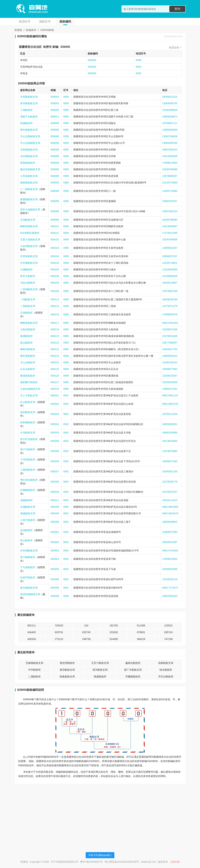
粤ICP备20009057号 (92, 862)
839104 (55, 248)
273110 (59, 639)
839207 (55, 471)
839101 (55, 226)
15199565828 (170, 276)
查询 (177, 9)
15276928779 (170, 482)
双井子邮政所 (28, 276)
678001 (141, 632)
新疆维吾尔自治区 (30, 47)
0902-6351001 (170, 323)
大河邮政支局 (28, 433)
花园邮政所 (26, 500)
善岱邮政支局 (67, 670)
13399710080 (170, 191)
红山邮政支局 (28, 402)
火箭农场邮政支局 (30, 389)
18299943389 (170, 569)
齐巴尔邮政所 (166, 677)
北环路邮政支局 (29, 156)
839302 (55, 542)
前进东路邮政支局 (30, 594)
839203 (55, 414)
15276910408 (170, 336)
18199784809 (170, 239)
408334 (32, 639)
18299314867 (170, 283)
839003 (55, 97)
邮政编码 (65, 22)
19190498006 (170, 110)
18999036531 (170, 424)
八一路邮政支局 (29, 189)
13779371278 (170, 306)
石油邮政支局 (28, 220)
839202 (55, 404)
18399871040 (170, 461)
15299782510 (170, 362)
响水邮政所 (166, 670)
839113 (55, 299)
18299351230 (170, 471)
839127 (55, 382)
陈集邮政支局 (67, 677)
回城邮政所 (26, 123)
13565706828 (170, 136)
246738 (86, 639)
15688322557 (170, 201)
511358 (141, 625)
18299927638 (170, 329)
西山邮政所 (26, 343)
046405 (32, 632)
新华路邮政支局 (29, 103)
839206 (55, 441)
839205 (55, 433)
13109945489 (170, 269)
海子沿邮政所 (28, 449)
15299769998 (170, 169)
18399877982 (170, 369)
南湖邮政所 (26, 336)
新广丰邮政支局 (133, 670)
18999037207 (170, 256)
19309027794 (170, 349)
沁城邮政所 (26, 269)
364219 (141, 639)
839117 (55, 323)
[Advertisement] (100, 812)
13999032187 (170, 248)
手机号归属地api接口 (100, 855)
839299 (55, 507)
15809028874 (170, 117)
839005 (55, 110)
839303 (55, 551)
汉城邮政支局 (28, 507)
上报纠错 (175, 862)
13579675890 (170, 451)
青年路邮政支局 (29, 130)
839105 (55, 263)
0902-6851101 (170, 395)
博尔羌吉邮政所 (29, 480)
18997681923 (170, 150)
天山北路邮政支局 (30, 136)
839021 (55, 117)
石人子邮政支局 (29, 395)
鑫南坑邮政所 (133, 663)
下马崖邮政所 (28, 567)
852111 (32, 625)
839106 (55, 269)
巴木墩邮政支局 (29, 263)
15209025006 (170, 382)
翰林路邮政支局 (29, 183)
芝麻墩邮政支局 (34, 663)
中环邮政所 (34, 670)
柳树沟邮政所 (28, 349)
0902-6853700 (170, 404)
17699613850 (170, 163)
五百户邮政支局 (100, 663)
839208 (55, 482)
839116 (55, 314)
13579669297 (170, 176)
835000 (92, 60)
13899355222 (170, 356)
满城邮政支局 (28, 513)
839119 (55, 329)
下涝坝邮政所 (28, 460)
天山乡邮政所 (28, 362)
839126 (55, 376)
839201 (55, 395)
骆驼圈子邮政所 (29, 382)
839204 (55, 424)
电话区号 (25, 22)
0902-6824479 (170, 513)
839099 (55, 123)
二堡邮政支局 (28, 306)
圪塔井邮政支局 (29, 256)
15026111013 (170, 500)
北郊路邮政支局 (29, 150)
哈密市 (47, 47)
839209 (55, 492)
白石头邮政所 (28, 369)
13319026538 (170, 156)
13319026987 (170, 226)
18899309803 (170, 522)
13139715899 (170, 183)
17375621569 (170, 233)
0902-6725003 (170, 551)
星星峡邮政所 (28, 163)
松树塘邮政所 (28, 422)
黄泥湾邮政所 (67, 663)
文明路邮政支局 (29, 97)
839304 (55, 559)
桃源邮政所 (100, 677)
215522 (168, 625)
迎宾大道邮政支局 (30, 210)
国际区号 (45, 22)
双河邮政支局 (100, 670)
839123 (55, 343)
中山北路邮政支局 (30, 143)
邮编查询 (31, 30)
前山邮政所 (26, 540)
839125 (55, 369)
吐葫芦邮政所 (28, 577)
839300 (92, 73)
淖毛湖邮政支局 (29, 551)
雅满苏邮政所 (28, 376)
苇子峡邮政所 (28, 557)
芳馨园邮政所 (133, 677)
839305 (55, 569)
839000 (65, 47)
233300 (114, 632)
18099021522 (170, 97)
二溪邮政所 (34, 677)
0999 (139, 60)
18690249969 (170, 433)
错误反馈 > (175, 47)
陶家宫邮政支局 (29, 226)
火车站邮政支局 (29, 176)
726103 (59, 625)
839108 (55, 291)
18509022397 (170, 542)
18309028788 (170, 299)
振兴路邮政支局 (29, 588)
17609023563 (170, 559)
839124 (55, 356)
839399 (55, 579)
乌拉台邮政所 (28, 283)
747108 (168, 639)
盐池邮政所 (26, 530)
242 (86, 625)
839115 (55, 306)
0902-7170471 (170, 588)
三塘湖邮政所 (28, 470)
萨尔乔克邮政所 (29, 439)
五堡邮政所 (26, 313)
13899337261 (170, 389)
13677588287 (170, 343)
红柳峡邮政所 (28, 490)
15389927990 (170, 532)
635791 (59, 632)
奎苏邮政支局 (28, 412)
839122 (55, 336)
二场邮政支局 (28, 299)
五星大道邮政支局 (30, 239)
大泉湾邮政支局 (29, 246)
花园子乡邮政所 (29, 117)
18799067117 (170, 123)
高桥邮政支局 (166, 663)
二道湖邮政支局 (29, 289)
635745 (86, 632)
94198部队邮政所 (30, 233)
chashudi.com (173, 36)
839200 (92, 67)
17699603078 (170, 314)
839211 (55, 500)
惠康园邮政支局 (29, 199)
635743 (168, 632)
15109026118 (170, 579)
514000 (114, 639)
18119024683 (170, 441)
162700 (114, 625)
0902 (139, 67)
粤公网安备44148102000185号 (122, 862)
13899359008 (170, 130)
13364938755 (170, 103)
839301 (55, 532)
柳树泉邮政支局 (29, 323)
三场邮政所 (26, 110)
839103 (55, 239)
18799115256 (170, 414)
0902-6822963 (170, 507)
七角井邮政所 (28, 329)
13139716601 (170, 263)
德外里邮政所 (28, 356)
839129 (55, 389)
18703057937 (170, 492)
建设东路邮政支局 (30, 169)
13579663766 (170, 291)
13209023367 (170, 376)
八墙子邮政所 (28, 520)
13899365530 (170, 143)
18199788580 (170, 220)
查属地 (18, 30)
